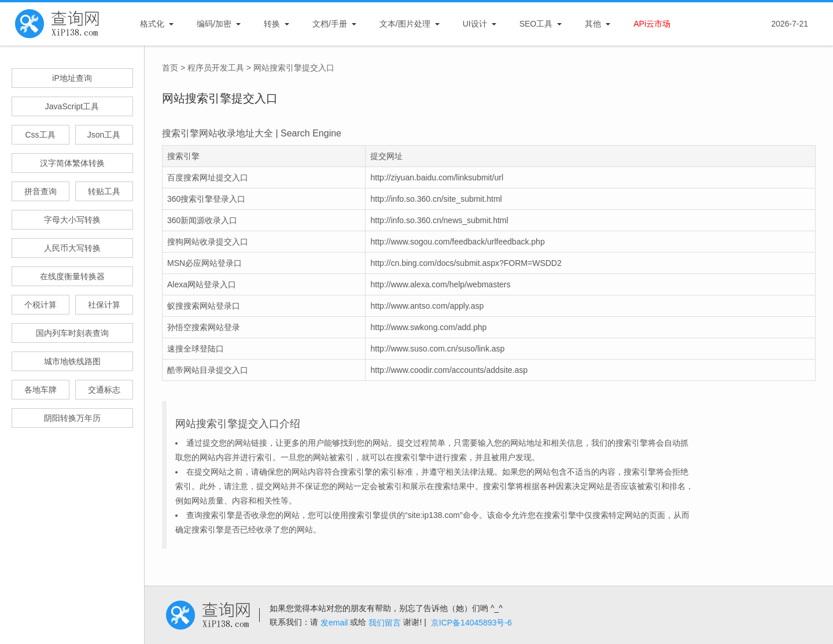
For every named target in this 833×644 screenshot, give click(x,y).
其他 (593, 24)
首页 (170, 68)
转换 (272, 24)
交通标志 (104, 390)
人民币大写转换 (72, 248)
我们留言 (385, 623)
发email (334, 623)
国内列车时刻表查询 (72, 333)
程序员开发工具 (216, 68)
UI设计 (475, 24)
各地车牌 (40, 390)
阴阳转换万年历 (72, 418)
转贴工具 (104, 191)
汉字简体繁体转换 (72, 163)
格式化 (152, 24)
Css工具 (40, 135)
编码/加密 (214, 24)
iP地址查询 (72, 78)
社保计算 (104, 305)
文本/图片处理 (405, 24)
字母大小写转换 (72, 220)
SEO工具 (536, 24)
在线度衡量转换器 (72, 276)
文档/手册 (330, 24)
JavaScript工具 (72, 106)
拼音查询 (40, 191)
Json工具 (104, 135)
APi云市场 (652, 24)
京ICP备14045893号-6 (471, 623)
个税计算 (40, 305)
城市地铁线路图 (72, 361)
